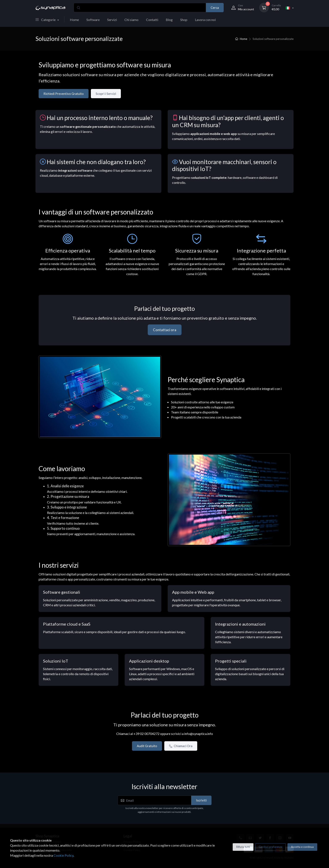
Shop (184, 20)
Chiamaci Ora (181, 746)
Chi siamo (131, 20)
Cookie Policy (63, 855)
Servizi (112, 20)
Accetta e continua (302, 847)
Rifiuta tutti (243, 847)
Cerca (215, 8)
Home (74, 20)
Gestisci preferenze (270, 847)
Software (93, 20)
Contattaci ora (165, 330)
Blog (169, 20)
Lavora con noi (205, 20)
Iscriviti (201, 800)
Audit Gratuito (147, 746)
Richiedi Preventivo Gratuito (64, 94)
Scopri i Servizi (106, 94)
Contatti (152, 20)
